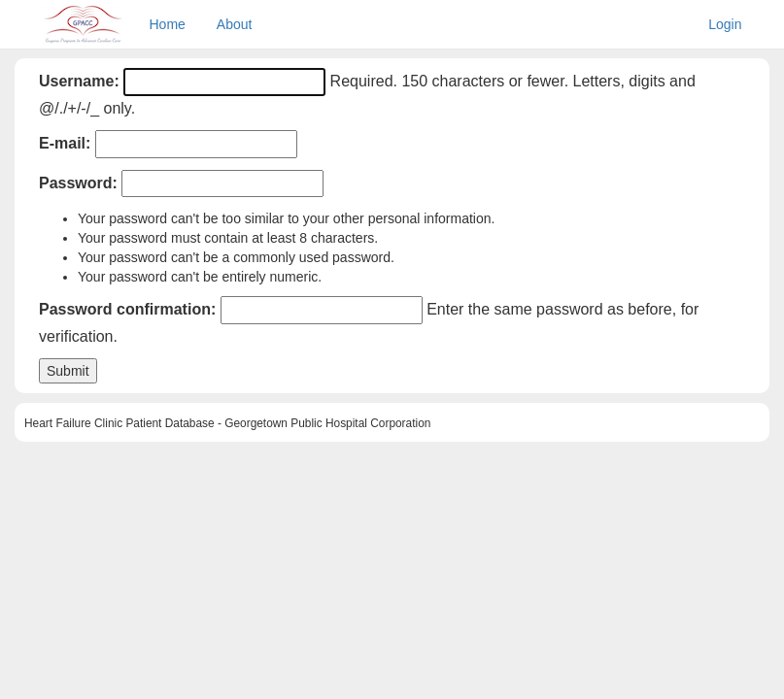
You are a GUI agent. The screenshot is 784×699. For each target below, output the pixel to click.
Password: (78, 183)
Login (725, 24)
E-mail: (65, 143)
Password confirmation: (127, 309)
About (235, 24)
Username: (79, 81)
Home (168, 24)
